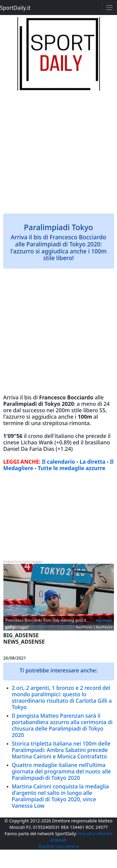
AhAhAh (59, 840)
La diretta (92, 462)
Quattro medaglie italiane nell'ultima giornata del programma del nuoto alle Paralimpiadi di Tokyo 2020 (62, 771)
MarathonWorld (94, 834)
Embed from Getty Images (23, 562)
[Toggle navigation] (110, 7)
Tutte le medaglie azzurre (72, 468)
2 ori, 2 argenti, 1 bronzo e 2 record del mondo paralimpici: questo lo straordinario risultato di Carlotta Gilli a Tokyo (62, 697)
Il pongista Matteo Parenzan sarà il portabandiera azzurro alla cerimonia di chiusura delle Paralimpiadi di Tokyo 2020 (62, 725)
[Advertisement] (59, 149)
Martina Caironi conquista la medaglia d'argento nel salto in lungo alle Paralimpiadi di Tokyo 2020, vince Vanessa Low (60, 796)
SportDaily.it (15, 8)
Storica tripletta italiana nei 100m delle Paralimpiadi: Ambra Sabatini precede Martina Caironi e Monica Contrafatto (61, 750)
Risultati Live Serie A (59, 846)
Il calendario (59, 462)
